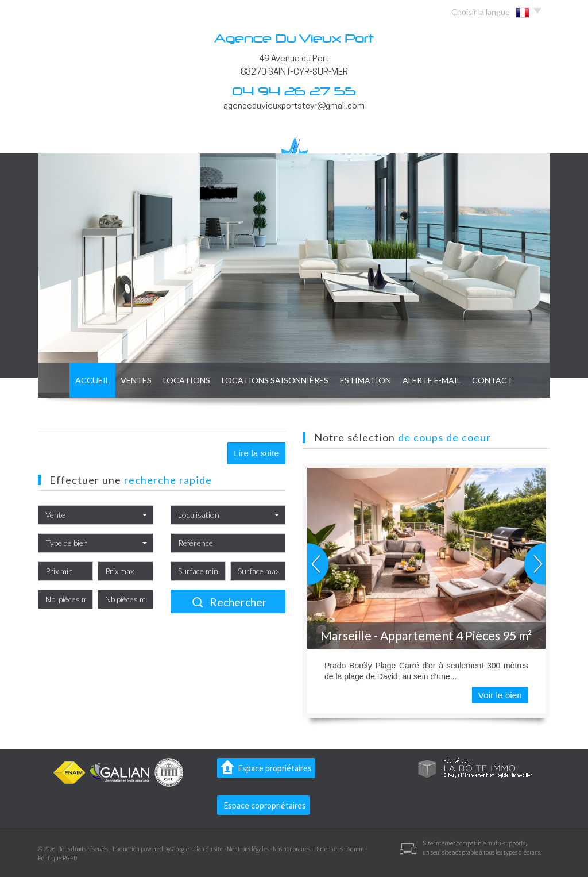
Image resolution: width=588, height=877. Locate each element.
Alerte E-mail (445, 379)
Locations (177, 379)
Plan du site (208, 849)
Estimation (371, 379)
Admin (355, 849)
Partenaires (328, 849)
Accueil (72, 379)
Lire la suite (256, 453)
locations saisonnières (272, 379)
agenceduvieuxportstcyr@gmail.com (294, 106)
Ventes (121, 379)
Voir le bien (500, 695)
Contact (512, 379)
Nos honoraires (291, 849)
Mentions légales (248, 849)
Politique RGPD (57, 858)
